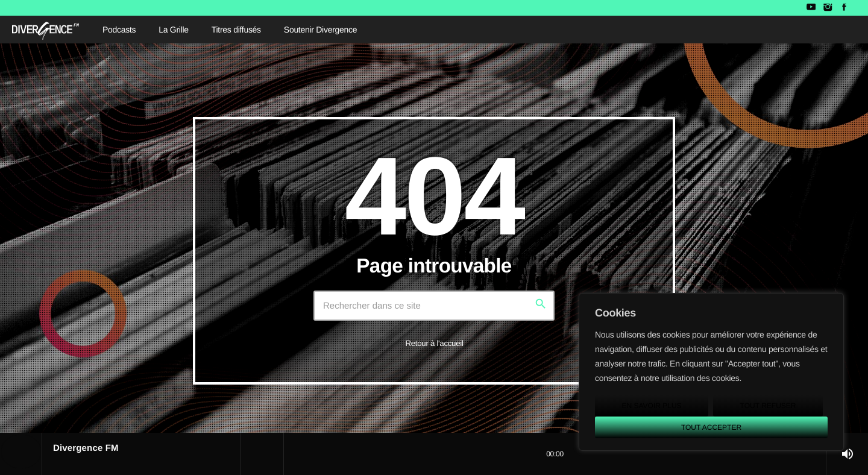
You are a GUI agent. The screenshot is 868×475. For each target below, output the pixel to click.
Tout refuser (768, 406)
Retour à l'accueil (434, 343)
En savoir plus (651, 406)
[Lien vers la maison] (46, 30)
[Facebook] (844, 8)
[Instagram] (827, 8)
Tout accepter (711, 427)
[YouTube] (811, 8)
